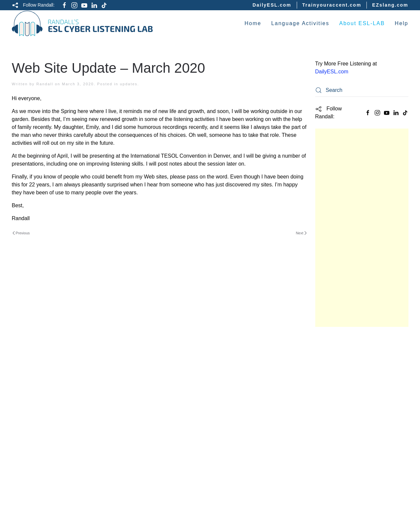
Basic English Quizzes (345, 367)
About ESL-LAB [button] (362, 23)
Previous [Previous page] (21, 233)
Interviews (329, 431)
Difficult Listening (340, 405)
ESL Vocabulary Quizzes (347, 469)
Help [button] (402, 23)
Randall (45, 84)
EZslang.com (390, 5)
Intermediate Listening (346, 392)
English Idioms (335, 444)
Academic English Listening (352, 354)
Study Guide (331, 341)
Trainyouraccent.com (332, 5)
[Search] (362, 90)
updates (129, 84)
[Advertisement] (362, 228)
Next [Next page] (301, 233)
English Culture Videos (346, 456)
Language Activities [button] (300, 23)
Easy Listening (335, 380)
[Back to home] (82, 23)
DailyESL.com (272, 5)
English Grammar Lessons (350, 418)
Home (253, 23)
